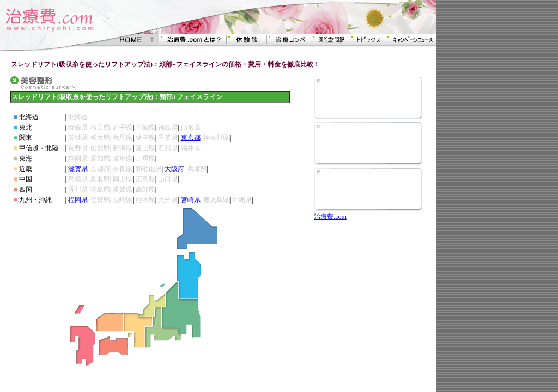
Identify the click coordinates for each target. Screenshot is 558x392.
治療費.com (330, 217)
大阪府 (174, 169)
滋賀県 (78, 169)
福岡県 (78, 200)
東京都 (191, 138)
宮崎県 (191, 200)
